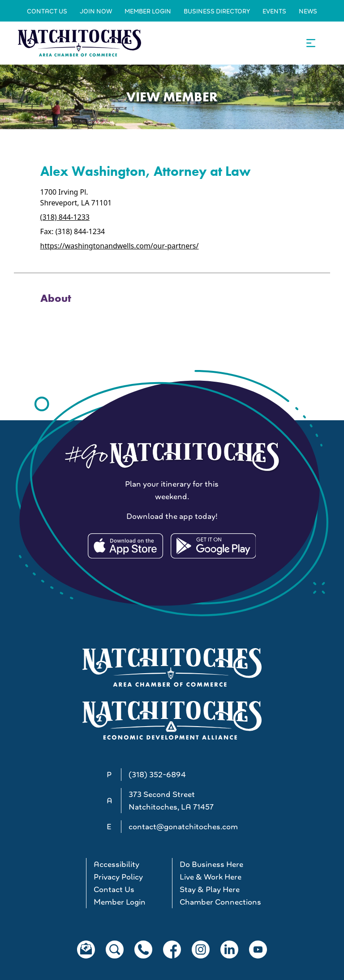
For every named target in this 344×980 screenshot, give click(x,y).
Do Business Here (211, 864)
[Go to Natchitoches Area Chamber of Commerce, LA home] (80, 43)
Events (274, 11)
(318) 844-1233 (65, 217)
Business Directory (217, 11)
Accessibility (116, 864)
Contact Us (47, 11)
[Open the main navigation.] (311, 43)
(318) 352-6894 (157, 775)
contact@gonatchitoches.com (183, 827)
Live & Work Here (211, 877)
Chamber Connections (219, 902)
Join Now (96, 11)
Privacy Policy (118, 877)
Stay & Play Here (210, 889)
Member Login (148, 11)
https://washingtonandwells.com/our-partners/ (120, 246)
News (308, 11)
